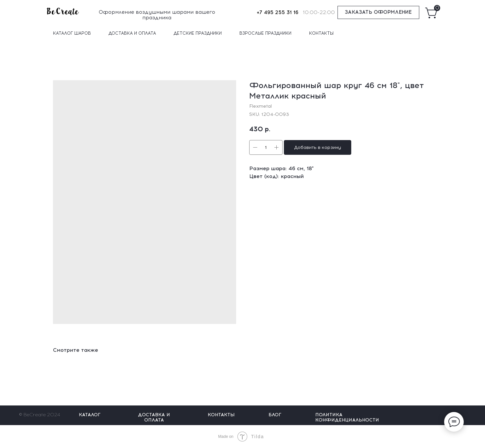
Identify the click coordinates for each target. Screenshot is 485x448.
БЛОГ (275, 415)
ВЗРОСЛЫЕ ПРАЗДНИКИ (265, 33)
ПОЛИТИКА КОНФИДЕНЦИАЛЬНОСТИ (347, 417)
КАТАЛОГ (90, 415)
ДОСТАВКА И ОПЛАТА (132, 33)
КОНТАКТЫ (321, 33)
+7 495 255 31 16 (277, 12)
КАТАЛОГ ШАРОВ (72, 33)
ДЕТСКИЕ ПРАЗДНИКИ (198, 33)
